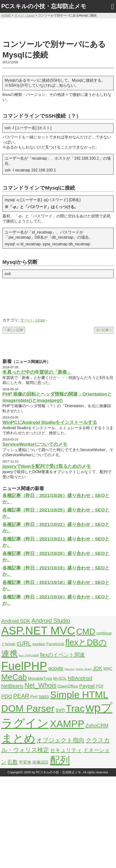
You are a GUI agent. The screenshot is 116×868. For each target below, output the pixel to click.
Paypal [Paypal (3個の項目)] (87, 686)
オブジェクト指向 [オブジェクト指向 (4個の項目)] (60, 740)
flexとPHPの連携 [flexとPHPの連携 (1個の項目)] (29, 655)
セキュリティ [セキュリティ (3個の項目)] (66, 750)
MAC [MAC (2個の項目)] (108, 669)
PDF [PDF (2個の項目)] (100, 686)
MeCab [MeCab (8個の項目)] (14, 677)
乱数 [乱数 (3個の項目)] (13, 762)
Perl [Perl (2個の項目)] (34, 697)
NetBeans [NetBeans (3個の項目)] (12, 686)
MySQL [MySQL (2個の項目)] (60, 679)
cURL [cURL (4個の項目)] (24, 643)
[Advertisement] (58, 28)
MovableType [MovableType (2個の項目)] (40, 679)
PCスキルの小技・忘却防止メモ (44, 6)
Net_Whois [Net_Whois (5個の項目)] (41, 685)
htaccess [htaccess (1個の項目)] (70, 669)
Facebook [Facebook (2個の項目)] (55, 644)
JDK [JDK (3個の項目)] (97, 668)
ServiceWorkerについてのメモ (35, 444)
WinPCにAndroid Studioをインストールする (50, 422)
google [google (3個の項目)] (56, 668)
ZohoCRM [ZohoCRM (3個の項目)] (97, 725)
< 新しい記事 (14, 330)
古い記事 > (104, 330)
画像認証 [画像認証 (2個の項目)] (41, 762)
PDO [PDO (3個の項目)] (7, 696)
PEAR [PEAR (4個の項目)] (21, 696)
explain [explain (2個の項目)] (39, 644)
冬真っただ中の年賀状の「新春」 (37, 372)
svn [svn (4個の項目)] (60, 710)
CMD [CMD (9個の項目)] (86, 632)
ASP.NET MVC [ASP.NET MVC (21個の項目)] (38, 631)
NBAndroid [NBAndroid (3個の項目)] (80, 678)
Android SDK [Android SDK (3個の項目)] (16, 621)
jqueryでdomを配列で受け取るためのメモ (47, 466)
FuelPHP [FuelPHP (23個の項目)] (24, 666)
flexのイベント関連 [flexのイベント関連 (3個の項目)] (62, 655)
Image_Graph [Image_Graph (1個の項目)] (84, 669)
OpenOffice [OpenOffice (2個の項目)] (68, 686)
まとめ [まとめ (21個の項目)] (18, 738)
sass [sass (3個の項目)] (44, 696)
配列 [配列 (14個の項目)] (60, 760)
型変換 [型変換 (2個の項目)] (25, 762)
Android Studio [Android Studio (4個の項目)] (51, 621)
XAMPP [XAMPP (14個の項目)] (67, 724)
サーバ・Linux (33, 320)
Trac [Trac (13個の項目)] (75, 708)
